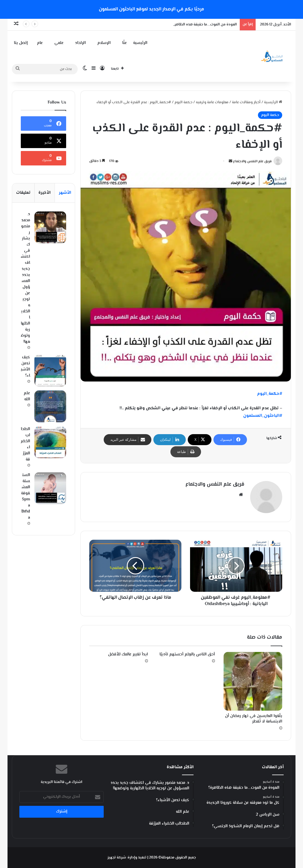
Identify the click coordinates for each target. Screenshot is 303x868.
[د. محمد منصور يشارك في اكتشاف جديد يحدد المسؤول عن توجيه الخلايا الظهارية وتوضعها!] (50, 227)
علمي (59, 43)
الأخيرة (44, 193)
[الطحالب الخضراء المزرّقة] (50, 442)
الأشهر (65, 193)
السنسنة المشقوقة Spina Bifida (26, 496)
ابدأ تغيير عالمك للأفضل (128, 655)
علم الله (27, 396)
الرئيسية (140, 43)
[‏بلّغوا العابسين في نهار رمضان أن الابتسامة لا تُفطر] (253, 681)
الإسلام (104, 43)
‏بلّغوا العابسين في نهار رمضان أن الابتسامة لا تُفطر (254, 719)
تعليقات (23, 193)
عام (40, 43)
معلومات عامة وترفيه (212, 102)
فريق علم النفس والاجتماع (252, 162)
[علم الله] (50, 406)
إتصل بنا (21, 43)
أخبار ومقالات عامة (246, 102)
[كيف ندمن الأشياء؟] (50, 371)
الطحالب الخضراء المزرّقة (25, 444)
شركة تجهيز (117, 858)
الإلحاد (80, 43)
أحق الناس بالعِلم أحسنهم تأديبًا (187, 655)
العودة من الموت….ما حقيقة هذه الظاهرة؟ (204, 25)
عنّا (124, 43)
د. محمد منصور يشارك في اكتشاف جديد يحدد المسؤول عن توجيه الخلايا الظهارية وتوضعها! (25, 278)
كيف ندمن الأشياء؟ (25, 367)
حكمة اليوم (183, 102)
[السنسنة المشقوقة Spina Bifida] (50, 488)
